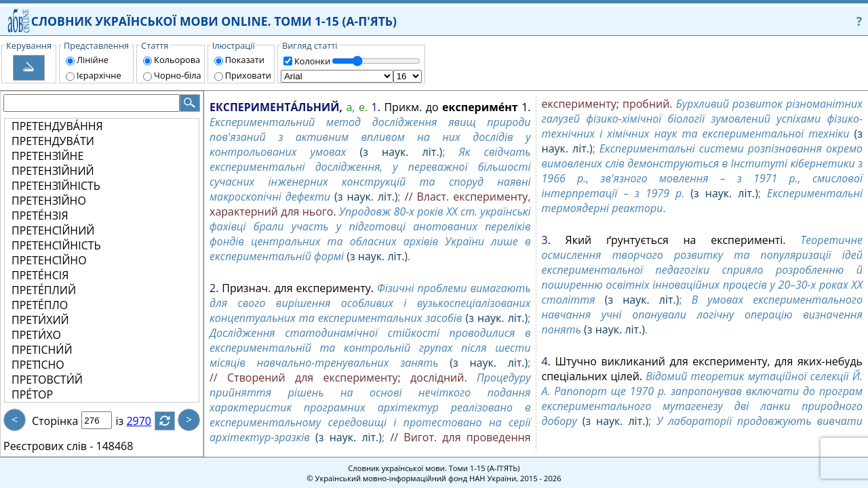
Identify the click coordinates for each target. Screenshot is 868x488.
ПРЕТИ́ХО (36, 335)
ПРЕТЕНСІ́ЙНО (49, 260)
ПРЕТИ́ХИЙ (40, 320)
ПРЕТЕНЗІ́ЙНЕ (47, 156)
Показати (245, 60)
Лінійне (93, 60)
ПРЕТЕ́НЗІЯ (40, 216)
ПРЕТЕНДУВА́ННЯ (57, 126)
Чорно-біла (178, 75)
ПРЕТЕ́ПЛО (40, 305)
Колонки (312, 61)
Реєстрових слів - (48, 446)
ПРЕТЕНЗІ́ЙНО (49, 201)
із (127, 421)
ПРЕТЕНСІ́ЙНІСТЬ (56, 245)
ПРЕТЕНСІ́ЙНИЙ (53, 230)
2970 (147, 421)
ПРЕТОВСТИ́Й (47, 380)
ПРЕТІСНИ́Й (42, 350)
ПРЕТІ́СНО (38, 365)
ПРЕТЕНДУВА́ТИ (53, 141)
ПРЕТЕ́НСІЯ (40, 275)
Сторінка (55, 421)
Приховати (248, 75)
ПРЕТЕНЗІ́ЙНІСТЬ (56, 186)
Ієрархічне (99, 75)
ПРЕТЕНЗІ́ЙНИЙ (53, 171)
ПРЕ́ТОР (32, 394)
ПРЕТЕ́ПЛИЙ (44, 290)
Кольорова (177, 60)
